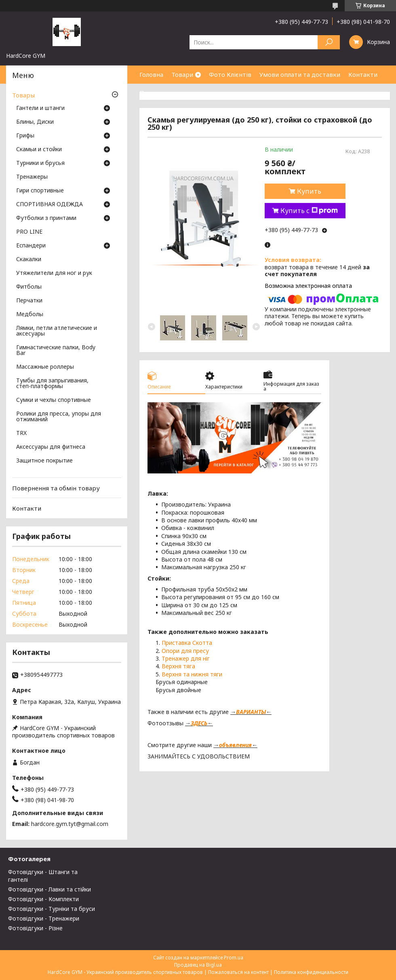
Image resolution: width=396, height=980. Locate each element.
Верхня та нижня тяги (192, 674)
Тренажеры (32, 177)
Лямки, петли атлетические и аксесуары (57, 331)
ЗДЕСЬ (199, 723)
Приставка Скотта (187, 643)
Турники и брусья (40, 163)
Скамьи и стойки (39, 150)
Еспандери (31, 246)
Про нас (152, 93)
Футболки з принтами (46, 218)
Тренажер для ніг (186, 658)
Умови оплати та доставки (300, 74)
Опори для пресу (185, 651)
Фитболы (29, 287)
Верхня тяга (178, 666)
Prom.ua (234, 958)
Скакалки (29, 260)
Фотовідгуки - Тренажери (44, 918)
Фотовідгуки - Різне (35, 928)
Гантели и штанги (40, 108)
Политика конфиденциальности (311, 972)
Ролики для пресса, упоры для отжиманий (59, 417)
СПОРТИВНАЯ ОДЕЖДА (49, 205)
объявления (235, 745)
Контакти (363, 74)
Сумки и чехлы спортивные (54, 400)
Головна (151, 74)
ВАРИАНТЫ (251, 712)
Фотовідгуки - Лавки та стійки (49, 889)
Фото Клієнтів (230, 74)
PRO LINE (29, 232)
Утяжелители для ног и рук (54, 273)
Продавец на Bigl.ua (198, 965)
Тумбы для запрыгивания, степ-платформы (52, 384)
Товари (182, 74)
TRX (21, 433)
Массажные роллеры (45, 367)
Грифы (25, 136)
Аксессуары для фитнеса (51, 447)
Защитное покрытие (44, 461)
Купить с (309, 211)
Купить (309, 191)
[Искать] (329, 42)
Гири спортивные (40, 191)
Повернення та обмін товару (56, 488)
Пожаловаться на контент (238, 972)
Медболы (30, 315)
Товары (23, 95)
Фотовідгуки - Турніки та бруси (52, 909)
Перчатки (29, 301)
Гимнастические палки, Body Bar (56, 351)
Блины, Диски (35, 122)
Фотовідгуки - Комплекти (43, 899)
